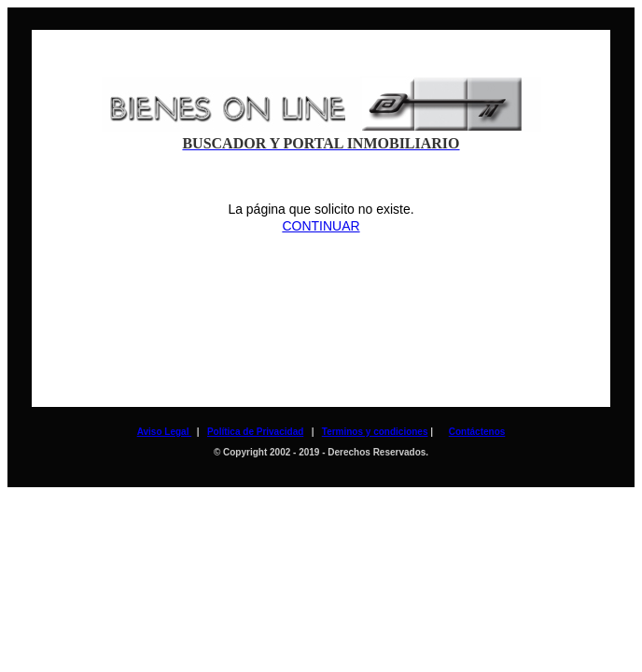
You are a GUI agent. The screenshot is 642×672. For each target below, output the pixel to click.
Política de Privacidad (255, 432)
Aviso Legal (165, 432)
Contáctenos (477, 432)
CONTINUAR (321, 226)
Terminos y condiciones (375, 432)
